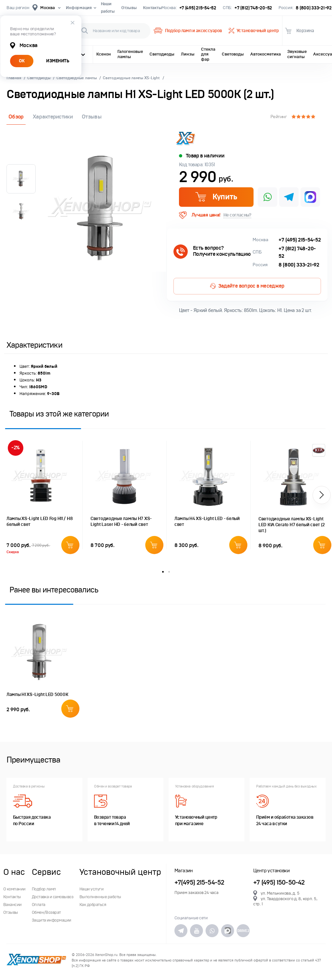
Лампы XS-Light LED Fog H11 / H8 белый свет (40, 521)
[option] (102, 208)
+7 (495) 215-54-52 (198, 8)
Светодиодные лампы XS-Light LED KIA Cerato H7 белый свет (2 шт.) (291, 525)
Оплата (39, 905)
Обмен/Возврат (46, 912)
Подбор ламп (44, 889)
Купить (216, 197)
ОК (22, 61)
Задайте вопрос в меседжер (247, 286)
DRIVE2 (243, 931)
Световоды (233, 54)
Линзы (188, 54)
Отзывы (129, 8)
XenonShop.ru (106, 955)
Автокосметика (266, 54)
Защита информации (52, 920)
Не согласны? (237, 215)
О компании (14, 889)
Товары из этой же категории (59, 414)
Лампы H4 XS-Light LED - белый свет (207, 521)
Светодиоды (162, 54)
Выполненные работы (100, 897)
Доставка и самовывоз (53, 897)
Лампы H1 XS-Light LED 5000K (37, 695)
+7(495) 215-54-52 (199, 883)
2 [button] (169, 572)
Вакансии (12, 905)
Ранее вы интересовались (54, 590)
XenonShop (36, 960)
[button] (322, 495)
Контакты (152, 8)
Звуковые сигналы (297, 54)
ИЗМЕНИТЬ (58, 61)
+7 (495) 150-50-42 (279, 883)
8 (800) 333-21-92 (314, 8)
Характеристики (53, 117)
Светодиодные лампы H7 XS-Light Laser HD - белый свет (121, 521)
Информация (80, 8)
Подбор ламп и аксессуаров (188, 31)
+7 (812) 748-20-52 (253, 8)
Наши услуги (91, 889)
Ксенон (104, 54)
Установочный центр (254, 31)
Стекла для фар (208, 54)
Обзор (16, 117)
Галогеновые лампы (130, 54)
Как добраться (93, 905)
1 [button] (163, 572)
